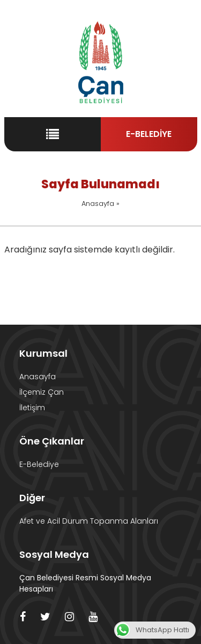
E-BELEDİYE (149, 134)
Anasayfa (98, 204)
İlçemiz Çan (42, 392)
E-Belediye (39, 464)
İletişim (32, 408)
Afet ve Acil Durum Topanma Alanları (89, 521)
